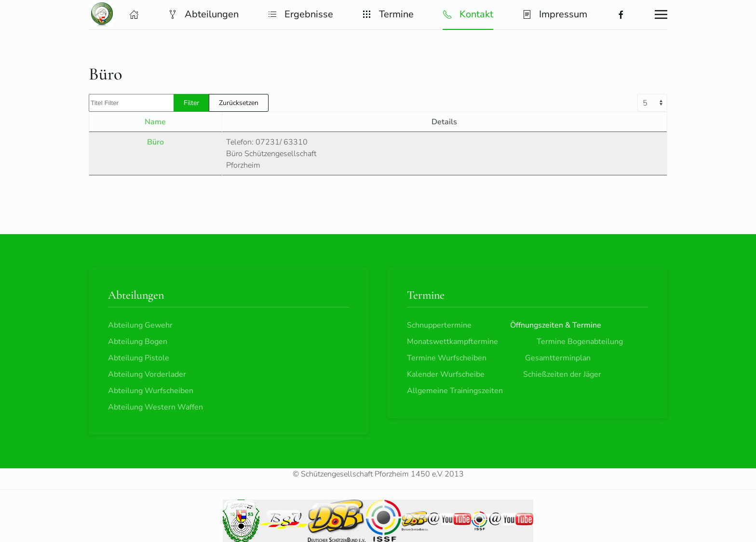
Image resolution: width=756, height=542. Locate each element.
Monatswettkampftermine (452, 342)
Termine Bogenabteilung (580, 342)
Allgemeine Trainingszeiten (455, 391)
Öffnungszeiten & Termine (556, 325)
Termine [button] (388, 14)
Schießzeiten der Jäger (562, 374)
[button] (134, 14)
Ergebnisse (300, 14)
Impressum (555, 14)
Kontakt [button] (468, 14)
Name (155, 122)
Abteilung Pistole (139, 358)
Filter (191, 103)
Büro (155, 142)
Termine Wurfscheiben (447, 358)
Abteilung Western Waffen (155, 407)
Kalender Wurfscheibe (446, 374)
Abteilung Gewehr (140, 325)
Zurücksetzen (239, 103)
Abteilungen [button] (203, 14)
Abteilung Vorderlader (147, 374)
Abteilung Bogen (138, 342)
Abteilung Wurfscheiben (151, 391)
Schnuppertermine (439, 325)
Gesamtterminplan (558, 358)
